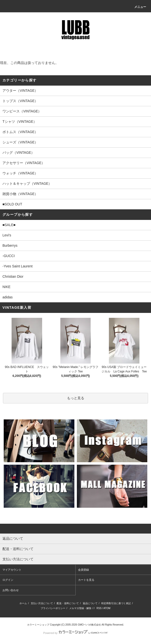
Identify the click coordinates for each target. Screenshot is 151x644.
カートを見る (86, 580)
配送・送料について (68, 603)
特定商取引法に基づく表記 (116, 603)
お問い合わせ (11, 590)
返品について (90, 603)
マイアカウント (12, 570)
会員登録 (84, 570)
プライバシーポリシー (53, 608)
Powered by (75, 633)
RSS (99, 608)
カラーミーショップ (38, 625)
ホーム (23, 603)
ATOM (107, 608)
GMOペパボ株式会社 (89, 625)
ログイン (8, 580)
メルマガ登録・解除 (80, 608)
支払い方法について (42, 603)
